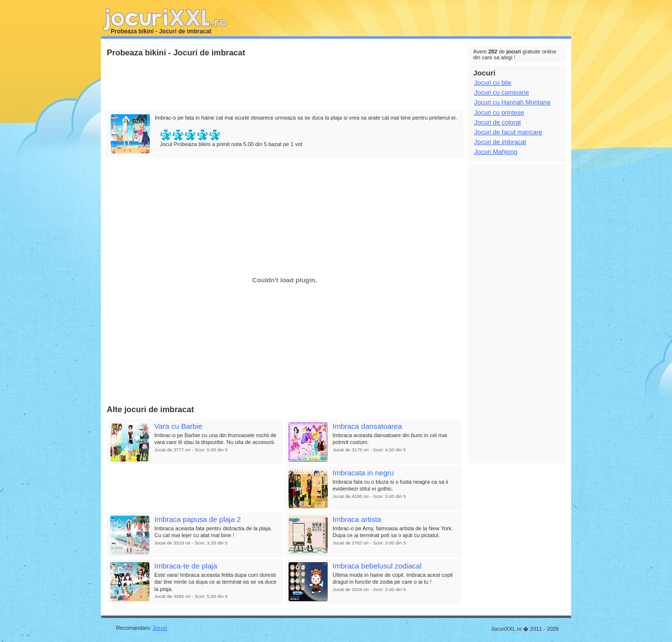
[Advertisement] (284, 84)
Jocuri (160, 628)
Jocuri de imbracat (500, 142)
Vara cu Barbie (178, 426)
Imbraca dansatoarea (367, 426)
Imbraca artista (357, 519)
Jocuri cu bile (493, 83)
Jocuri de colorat (497, 122)
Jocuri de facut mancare (508, 132)
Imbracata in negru (363, 473)
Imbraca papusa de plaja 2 (198, 519)
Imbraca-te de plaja (186, 566)
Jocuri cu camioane (502, 92)
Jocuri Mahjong (496, 152)
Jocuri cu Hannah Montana (512, 102)
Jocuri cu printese (499, 112)
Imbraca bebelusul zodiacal (377, 566)
